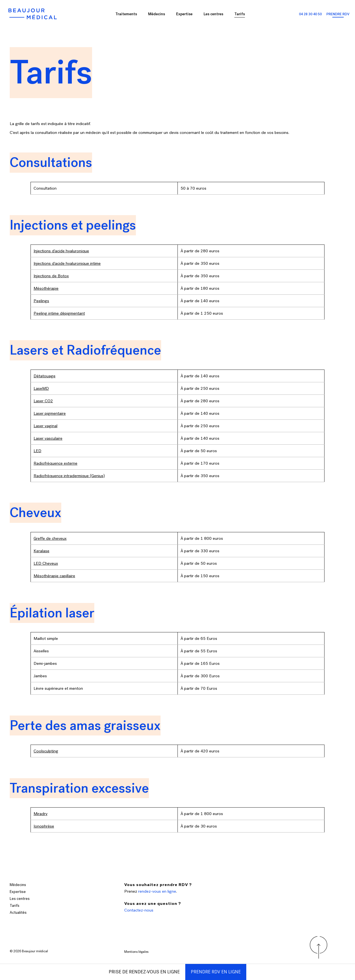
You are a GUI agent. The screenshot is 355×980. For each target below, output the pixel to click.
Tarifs (240, 14)
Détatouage (45, 376)
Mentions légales (136, 952)
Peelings (41, 301)
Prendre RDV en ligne (216, 972)
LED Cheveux (46, 563)
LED (37, 451)
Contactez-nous (139, 910)
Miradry (40, 814)
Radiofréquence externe (55, 463)
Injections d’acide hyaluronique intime (67, 263)
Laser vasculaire (48, 438)
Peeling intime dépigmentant (59, 313)
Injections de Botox (51, 276)
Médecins (157, 14)
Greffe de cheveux (50, 538)
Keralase (41, 551)
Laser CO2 (43, 401)
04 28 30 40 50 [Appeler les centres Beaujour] (310, 14)
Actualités (18, 912)
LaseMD (41, 388)
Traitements (126, 14)
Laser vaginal (45, 426)
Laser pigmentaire (50, 413)
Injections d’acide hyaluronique (61, 251)
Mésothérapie (46, 288)
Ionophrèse (44, 826)
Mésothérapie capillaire (54, 576)
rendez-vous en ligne (157, 891)
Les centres (213, 14)
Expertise (184, 14)
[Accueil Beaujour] (33, 14)
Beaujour (29, 951)
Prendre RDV (338, 14)
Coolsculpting (46, 751)
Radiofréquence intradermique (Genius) (69, 476)
